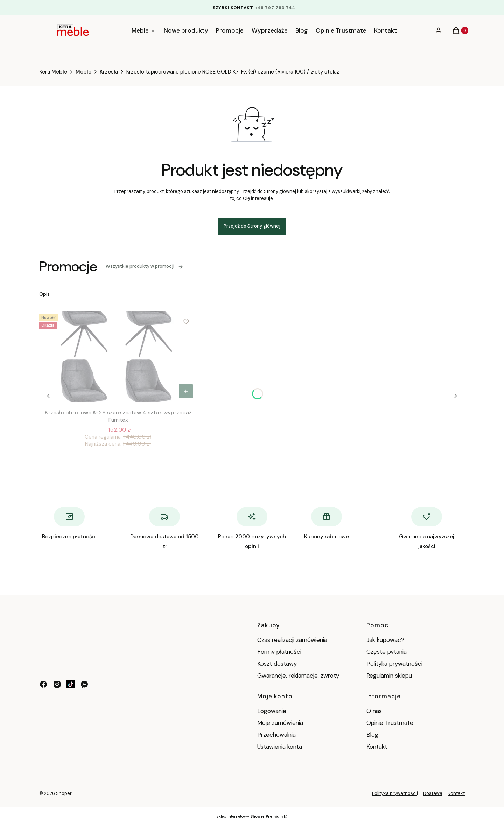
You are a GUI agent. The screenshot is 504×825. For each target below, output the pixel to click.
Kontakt (377, 747)
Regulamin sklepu (389, 676)
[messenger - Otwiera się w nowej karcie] (84, 684)
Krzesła (109, 72)
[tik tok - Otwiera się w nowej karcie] (71, 684)
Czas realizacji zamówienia (292, 640)
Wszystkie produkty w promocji (145, 266)
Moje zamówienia (280, 723)
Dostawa (433, 793)
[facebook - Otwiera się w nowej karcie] (43, 684)
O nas (374, 711)
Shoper (64, 793)
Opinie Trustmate (390, 723)
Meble (83, 72)
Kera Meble (53, 72)
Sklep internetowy (250, 816)
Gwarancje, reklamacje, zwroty (298, 676)
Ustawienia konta (280, 747)
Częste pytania (387, 652)
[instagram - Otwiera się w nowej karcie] (57, 684)
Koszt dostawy (277, 664)
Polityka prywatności (394, 664)
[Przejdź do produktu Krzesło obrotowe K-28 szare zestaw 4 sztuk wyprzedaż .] (118, 357)
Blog (372, 735)
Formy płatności (279, 652)
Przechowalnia (276, 735)
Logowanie (272, 711)
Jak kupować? (385, 640)
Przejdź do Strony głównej (252, 226)
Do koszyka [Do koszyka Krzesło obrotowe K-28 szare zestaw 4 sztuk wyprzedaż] (186, 391)
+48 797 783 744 (275, 8)
